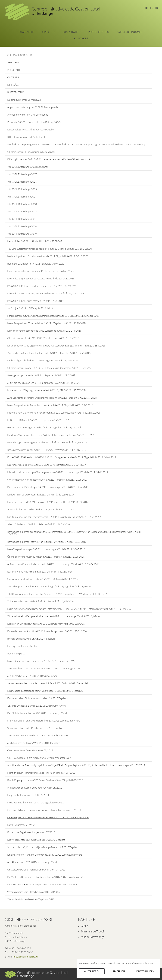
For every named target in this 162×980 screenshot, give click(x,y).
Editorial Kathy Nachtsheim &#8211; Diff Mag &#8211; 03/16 (40, 572)
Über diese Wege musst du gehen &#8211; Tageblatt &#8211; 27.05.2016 (46, 557)
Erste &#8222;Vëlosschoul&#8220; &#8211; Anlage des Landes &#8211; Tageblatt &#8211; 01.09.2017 (62, 457)
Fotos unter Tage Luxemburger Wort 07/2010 (31, 832)
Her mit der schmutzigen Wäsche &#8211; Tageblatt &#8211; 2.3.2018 (44, 427)
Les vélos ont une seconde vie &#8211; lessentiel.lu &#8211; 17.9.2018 (44, 331)
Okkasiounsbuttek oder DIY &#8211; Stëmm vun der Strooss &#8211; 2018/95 (49, 368)
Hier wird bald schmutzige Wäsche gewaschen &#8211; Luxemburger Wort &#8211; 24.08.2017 (58, 472)
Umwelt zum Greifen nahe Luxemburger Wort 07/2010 (36, 870)
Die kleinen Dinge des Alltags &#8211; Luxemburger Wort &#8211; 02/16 (46, 624)
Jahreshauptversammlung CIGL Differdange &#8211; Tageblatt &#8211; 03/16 (49, 586)
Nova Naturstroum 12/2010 (22, 825)
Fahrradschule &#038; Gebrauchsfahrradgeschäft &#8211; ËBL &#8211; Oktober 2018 (53, 316)
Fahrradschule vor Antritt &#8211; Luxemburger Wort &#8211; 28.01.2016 (47, 631)
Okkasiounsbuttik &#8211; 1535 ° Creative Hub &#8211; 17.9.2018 (43, 338)
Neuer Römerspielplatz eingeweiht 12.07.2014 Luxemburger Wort (42, 661)
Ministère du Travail (93, 931)
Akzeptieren (92, 971)
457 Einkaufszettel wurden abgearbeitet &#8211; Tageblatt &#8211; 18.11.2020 (50, 249)
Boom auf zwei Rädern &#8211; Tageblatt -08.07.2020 (36, 264)
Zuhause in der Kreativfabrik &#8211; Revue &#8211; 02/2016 (40, 601)
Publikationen (99, 32)
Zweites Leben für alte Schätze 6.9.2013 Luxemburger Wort (38, 735)
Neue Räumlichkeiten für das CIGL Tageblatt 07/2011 (35, 802)
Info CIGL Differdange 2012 (22, 211)
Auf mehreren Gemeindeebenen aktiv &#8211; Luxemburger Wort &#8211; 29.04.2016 (53, 564)
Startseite (27, 32)
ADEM (85, 926)
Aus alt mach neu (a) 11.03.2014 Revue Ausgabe (32, 676)
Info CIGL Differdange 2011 (22, 219)
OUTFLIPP (13, 77)
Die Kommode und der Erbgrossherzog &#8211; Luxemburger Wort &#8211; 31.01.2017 (54, 517)
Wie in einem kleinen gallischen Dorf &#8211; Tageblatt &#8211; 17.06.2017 (47, 480)
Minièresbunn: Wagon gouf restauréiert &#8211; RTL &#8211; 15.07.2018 (46, 390)
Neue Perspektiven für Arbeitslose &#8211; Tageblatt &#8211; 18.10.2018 (46, 323)
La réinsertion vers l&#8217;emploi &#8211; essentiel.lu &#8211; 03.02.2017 (48, 502)
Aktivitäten (72, 32)
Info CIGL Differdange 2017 (22, 174)
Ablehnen (119, 971)
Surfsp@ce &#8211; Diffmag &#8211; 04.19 (30, 308)
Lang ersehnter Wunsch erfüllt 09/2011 (28, 795)
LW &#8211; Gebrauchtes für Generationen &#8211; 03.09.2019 (41, 286)
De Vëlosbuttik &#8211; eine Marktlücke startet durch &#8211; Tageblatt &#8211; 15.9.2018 (56, 346)
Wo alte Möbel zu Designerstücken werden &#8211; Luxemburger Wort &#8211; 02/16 (53, 616)
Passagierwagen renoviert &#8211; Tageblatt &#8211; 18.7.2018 (41, 375)
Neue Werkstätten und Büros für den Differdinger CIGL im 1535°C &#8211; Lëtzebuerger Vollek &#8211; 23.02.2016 (69, 609)
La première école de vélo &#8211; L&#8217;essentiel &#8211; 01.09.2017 (47, 465)
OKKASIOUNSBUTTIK (20, 55)
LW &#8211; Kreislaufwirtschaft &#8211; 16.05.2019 (35, 301)
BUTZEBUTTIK (16, 92)
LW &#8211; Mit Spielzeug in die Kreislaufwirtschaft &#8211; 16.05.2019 (46, 293)
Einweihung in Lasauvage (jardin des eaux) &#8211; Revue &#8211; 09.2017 (47, 442)
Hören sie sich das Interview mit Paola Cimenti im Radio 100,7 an (41, 271)
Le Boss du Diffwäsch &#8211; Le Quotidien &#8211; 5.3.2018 (40, 420)
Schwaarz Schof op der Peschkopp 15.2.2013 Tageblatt (36, 728)
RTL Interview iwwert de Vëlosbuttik (26, 137)
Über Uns (49, 32)
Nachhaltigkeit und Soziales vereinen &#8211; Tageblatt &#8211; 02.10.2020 (48, 256)
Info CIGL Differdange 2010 (22, 226)
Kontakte (81, 38)
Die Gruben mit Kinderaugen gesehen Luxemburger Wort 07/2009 (42, 884)
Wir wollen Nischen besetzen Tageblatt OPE (30, 899)
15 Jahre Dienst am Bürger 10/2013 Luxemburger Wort (36, 706)
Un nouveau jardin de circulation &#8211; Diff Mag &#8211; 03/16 (42, 579)
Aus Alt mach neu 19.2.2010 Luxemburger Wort (32, 862)
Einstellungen (145, 971)
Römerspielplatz (16, 653)
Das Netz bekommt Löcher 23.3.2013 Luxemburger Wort (37, 713)
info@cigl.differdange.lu (25, 956)
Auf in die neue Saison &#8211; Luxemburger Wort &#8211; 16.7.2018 (44, 383)
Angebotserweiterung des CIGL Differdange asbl (33, 107)
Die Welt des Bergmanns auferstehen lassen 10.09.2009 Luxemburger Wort (47, 877)
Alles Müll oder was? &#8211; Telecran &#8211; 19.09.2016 (39, 524)
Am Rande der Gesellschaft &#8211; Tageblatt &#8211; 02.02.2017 (43, 509)
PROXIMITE (14, 70)
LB (156, 8)
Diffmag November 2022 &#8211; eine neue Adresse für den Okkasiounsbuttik (49, 159)
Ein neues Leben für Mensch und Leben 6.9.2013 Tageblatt (38, 698)
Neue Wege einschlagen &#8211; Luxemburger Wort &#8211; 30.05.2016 (46, 549)
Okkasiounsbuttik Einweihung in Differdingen (31, 152)
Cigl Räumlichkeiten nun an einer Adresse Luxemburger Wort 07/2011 (44, 810)
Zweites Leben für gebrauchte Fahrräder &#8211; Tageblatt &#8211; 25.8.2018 (49, 353)
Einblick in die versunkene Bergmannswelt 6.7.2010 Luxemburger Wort (45, 855)
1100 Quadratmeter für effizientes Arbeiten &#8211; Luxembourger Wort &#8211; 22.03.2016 (57, 594)
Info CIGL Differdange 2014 (22, 197)
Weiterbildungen (130, 32)
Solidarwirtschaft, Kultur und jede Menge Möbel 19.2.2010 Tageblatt (43, 847)
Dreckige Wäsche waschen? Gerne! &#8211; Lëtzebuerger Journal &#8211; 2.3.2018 (52, 435)
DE (147, 8)
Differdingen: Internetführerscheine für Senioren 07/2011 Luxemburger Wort (48, 817)
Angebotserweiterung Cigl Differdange (28, 115)
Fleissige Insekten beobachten (23, 646)
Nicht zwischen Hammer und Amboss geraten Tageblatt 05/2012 (41, 773)
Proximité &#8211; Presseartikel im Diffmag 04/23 (34, 122)
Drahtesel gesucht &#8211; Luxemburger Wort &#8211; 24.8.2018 (42, 360)
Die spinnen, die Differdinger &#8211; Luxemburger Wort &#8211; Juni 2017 (48, 487)
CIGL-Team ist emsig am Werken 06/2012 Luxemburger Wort (39, 758)
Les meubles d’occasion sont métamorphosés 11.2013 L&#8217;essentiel (46, 691)
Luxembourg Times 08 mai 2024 (24, 100)
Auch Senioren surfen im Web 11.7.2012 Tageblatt (34, 743)
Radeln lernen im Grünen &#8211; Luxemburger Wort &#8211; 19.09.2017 (47, 450)
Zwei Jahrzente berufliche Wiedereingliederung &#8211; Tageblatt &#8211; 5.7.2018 (52, 398)
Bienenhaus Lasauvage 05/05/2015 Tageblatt (31, 639)
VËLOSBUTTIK (15, 62)
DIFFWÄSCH (14, 85)
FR (152, 8)
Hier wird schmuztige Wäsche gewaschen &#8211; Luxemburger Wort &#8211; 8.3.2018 (54, 413)
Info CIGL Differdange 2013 (22, 204)
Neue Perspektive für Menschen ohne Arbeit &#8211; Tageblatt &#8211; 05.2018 (50, 405)
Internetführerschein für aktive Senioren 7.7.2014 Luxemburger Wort (44, 668)
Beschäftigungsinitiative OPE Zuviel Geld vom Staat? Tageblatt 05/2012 (45, 780)
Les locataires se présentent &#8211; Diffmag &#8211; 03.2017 (41, 495)
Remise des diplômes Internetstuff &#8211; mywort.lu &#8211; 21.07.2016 (47, 542)
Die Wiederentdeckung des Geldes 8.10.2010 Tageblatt (36, 840)
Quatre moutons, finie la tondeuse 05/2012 (30, 750)
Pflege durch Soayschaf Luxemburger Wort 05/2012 (35, 788)
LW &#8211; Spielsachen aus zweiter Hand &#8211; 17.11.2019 (41, 278)
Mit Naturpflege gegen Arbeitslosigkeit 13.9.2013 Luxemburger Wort (44, 721)
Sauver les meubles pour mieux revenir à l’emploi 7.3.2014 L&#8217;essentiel (48, 683)
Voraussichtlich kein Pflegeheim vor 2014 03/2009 (34, 892)
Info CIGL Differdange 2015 (22, 189)
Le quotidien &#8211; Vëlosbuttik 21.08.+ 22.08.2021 (35, 241)
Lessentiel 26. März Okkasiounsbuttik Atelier (31, 129)
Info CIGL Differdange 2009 (22, 234)
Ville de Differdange (93, 937)
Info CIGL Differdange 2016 (22, 182)
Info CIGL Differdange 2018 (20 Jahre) (28, 167)
